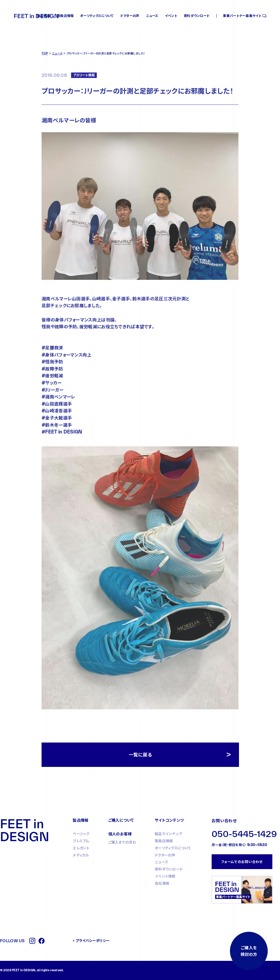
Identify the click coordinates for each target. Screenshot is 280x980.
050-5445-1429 (244, 834)
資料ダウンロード (197, 16)
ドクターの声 (130, 16)
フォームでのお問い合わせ (242, 862)
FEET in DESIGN (36, 16)
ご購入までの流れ (122, 842)
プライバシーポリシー (93, 941)
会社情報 (162, 883)
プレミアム (81, 841)
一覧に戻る (140, 755)
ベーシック (81, 834)
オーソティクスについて (97, 16)
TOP (45, 75)
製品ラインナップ (168, 834)
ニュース (152, 16)
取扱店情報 (65, 16)
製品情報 (44, 16)
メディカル (81, 855)
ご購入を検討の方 (249, 951)
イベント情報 (165, 876)
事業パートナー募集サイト (242, 16)
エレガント (81, 848)
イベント (171, 16)
